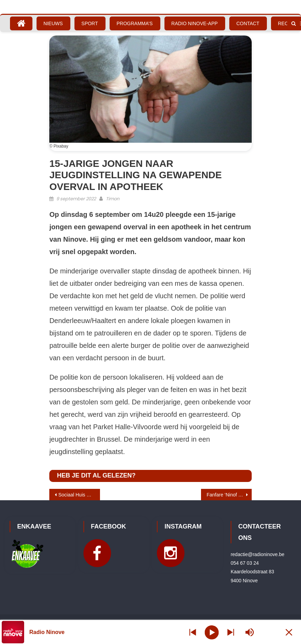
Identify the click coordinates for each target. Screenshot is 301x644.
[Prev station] (231, 632)
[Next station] (193, 632)
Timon (113, 199)
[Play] (212, 632)
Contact (248, 23)
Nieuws (53, 23)
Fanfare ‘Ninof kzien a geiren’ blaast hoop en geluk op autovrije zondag (229, 495)
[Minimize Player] (289, 632)
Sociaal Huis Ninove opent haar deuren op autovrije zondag (79, 495)
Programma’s (135, 23)
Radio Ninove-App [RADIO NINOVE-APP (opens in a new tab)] (195, 23)
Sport (90, 23)
